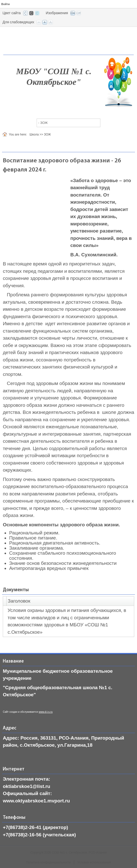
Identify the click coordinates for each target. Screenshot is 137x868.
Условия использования (94, 862)
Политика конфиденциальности (48, 862)
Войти (6, 4)
